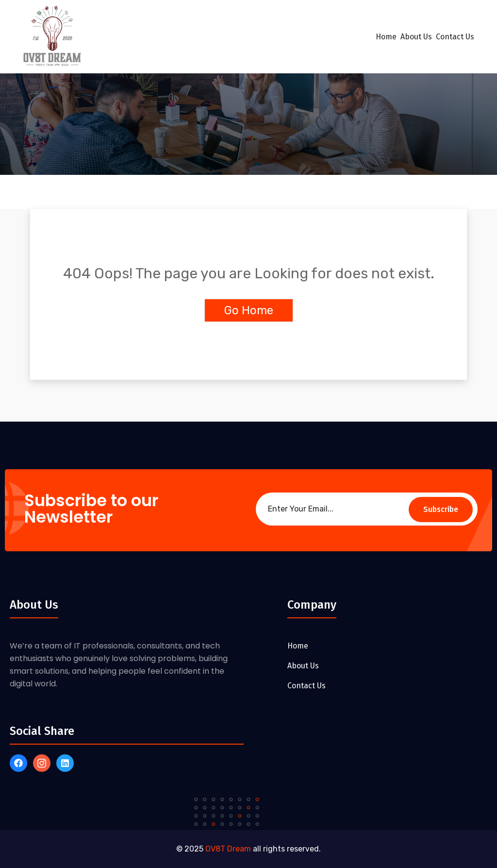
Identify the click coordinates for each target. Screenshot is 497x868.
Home (386, 37)
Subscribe (441, 509)
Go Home (249, 310)
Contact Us (455, 37)
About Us (416, 37)
